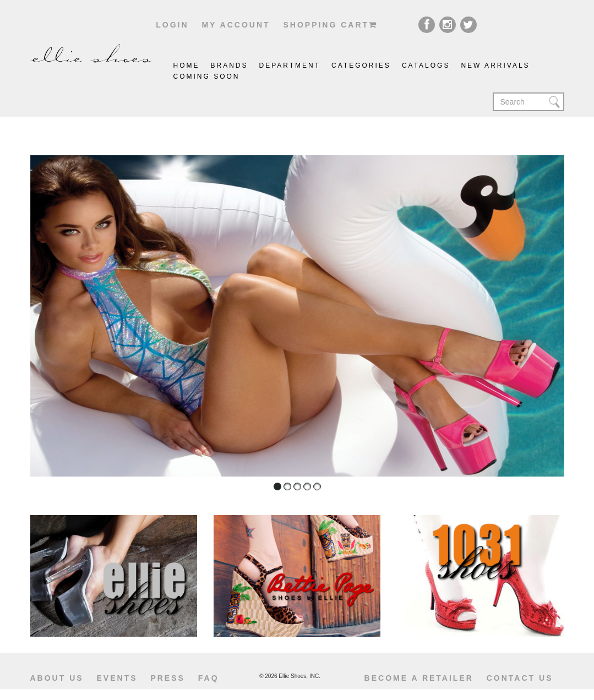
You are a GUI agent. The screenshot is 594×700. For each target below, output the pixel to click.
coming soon (207, 76)
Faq (209, 678)
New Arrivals (495, 65)
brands (230, 65)
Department (290, 65)
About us (57, 678)
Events (117, 678)
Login (172, 25)
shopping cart (330, 25)
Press (167, 678)
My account (236, 25)
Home (187, 65)
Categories (361, 65)
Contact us (520, 678)
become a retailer (419, 678)
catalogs (426, 65)
